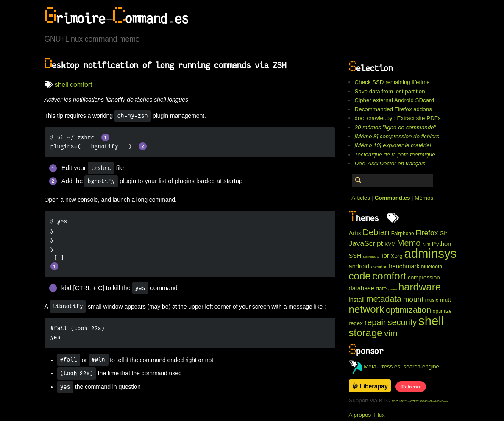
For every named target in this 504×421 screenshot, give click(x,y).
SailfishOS (371, 257)
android (359, 266)
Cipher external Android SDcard (394, 100)
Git (443, 233)
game (393, 289)
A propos (360, 415)
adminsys (430, 253)
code (360, 276)
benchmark (404, 266)
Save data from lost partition (390, 91)
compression (424, 277)
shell (61, 85)
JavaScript (366, 243)
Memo (409, 243)
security (402, 322)
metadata (384, 299)
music (432, 300)
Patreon (411, 386)
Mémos (424, 198)
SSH (355, 256)
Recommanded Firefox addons (393, 109)
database (362, 288)
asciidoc (379, 267)
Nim (426, 244)
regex (356, 323)
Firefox (427, 233)
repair (375, 322)
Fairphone (403, 234)
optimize (442, 311)
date (381, 289)
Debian (376, 232)
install (357, 300)
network (367, 309)
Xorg (397, 256)
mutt (446, 300)
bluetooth (432, 267)
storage (366, 333)
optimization (408, 310)
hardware (420, 287)
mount (413, 299)
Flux (380, 415)
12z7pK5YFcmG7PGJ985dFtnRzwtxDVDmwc (420, 401)
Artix (355, 233)
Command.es (393, 198)
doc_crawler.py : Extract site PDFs (398, 118)
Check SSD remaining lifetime (392, 82)
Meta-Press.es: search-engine (394, 367)
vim (391, 333)
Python (442, 244)
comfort (81, 85)
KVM (390, 244)
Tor (384, 256)
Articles (361, 198)
